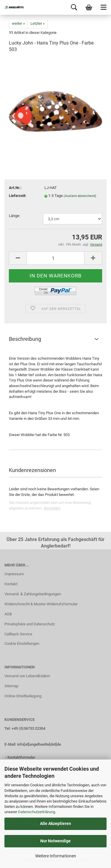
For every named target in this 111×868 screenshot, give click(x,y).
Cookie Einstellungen (22, 643)
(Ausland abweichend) (80, 196)
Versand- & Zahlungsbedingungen (33, 594)
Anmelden (52, 508)
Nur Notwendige (55, 841)
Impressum (14, 574)
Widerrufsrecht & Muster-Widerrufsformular (41, 604)
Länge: (15, 216)
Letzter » (38, 23)
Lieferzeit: (18, 196)
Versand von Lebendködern (27, 676)
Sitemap (11, 686)
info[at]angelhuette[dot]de (39, 744)
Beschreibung (25, 339)
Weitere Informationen (56, 856)
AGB (8, 614)
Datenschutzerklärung (37, 812)
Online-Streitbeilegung (23, 696)
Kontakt (11, 584)
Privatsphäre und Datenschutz (30, 624)
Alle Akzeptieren (55, 823)
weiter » (18, 23)
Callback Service (18, 634)
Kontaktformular (21, 757)
